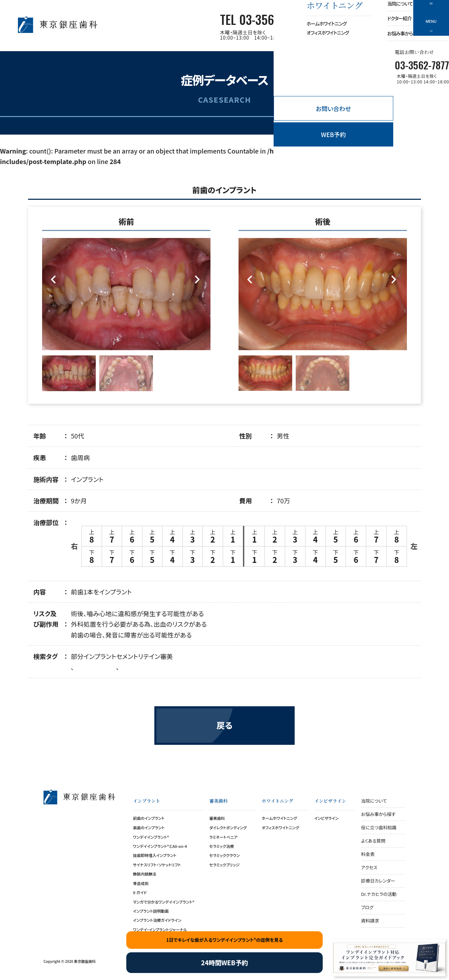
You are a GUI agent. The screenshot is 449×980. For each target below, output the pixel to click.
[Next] (197, 280)
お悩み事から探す (378, 814)
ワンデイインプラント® (151, 837)
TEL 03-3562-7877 (262, 19)
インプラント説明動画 (151, 911)
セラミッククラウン (225, 855)
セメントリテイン (138, 656)
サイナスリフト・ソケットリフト (157, 865)
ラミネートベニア (224, 837)
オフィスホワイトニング (280, 828)
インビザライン (327, 818)
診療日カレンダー (378, 881)
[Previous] (55, 280)
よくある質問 (373, 841)
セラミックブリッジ (224, 865)
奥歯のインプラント (149, 828)
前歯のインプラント (149, 818)
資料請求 (370, 921)
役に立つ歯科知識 (379, 827)
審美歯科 (217, 818)
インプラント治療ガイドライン (157, 920)
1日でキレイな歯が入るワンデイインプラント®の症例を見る (225, 940)
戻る (224, 725)
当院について (374, 801)
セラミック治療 (222, 846)
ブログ (367, 907)
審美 (167, 656)
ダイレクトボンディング (228, 828)
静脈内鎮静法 (145, 874)
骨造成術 (141, 883)
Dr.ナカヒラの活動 (379, 894)
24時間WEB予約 (224, 962)
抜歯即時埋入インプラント (155, 855)
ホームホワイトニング (279, 818)
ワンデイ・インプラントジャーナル (160, 930)
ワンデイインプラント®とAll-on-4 (160, 846)
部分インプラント (93, 656)
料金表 (368, 854)
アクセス (369, 867)
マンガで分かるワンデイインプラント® (164, 902)
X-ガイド (140, 892)
